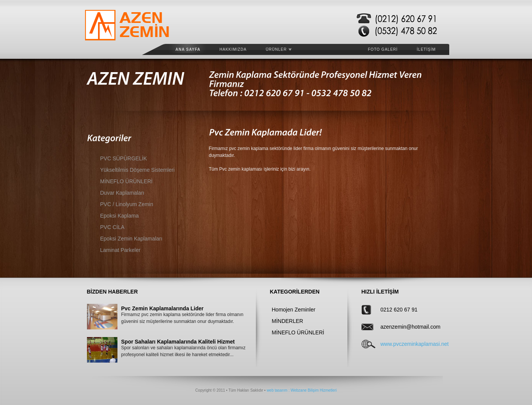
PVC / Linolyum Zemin (127, 204)
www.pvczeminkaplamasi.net (405, 344)
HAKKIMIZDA (233, 49)
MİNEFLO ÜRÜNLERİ (127, 181)
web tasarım (277, 390)
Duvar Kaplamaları (122, 193)
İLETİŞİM (426, 49)
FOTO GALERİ (383, 49)
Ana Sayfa (188, 49)
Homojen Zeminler (294, 310)
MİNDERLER (288, 321)
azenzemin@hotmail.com (405, 327)
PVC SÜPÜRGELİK (124, 158)
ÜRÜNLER (279, 49)
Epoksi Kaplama (120, 216)
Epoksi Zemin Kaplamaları (131, 239)
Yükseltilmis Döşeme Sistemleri (137, 170)
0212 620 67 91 (399, 310)
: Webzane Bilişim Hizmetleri (312, 390)
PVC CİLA (113, 227)
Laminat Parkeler (121, 250)
